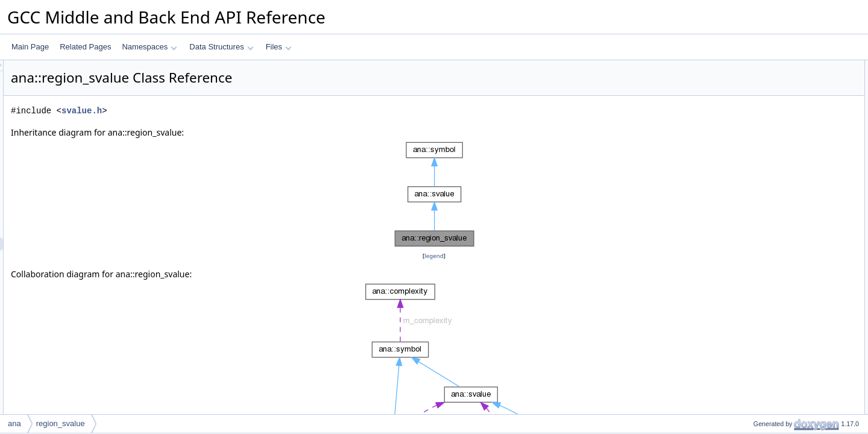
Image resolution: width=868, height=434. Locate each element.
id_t (749, 107)
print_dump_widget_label (783, 186)
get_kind (757, 146)
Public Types (754, 93)
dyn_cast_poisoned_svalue (787, 359)
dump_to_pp (763, 173)
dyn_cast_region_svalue (782, 160)
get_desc (758, 306)
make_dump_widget (775, 332)
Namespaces (149, 47)
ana (14, 423)
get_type (757, 253)
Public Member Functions (774, 120)
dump (752, 279)
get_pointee (762, 239)
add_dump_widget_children (788, 200)
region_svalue (766, 133)
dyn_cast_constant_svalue (786, 345)
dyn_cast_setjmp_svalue (783, 372)
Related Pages (85, 47)
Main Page (30, 47)
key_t (752, 80)
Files (279, 47)
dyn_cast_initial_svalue (780, 385)
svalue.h (232, 111)
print (750, 266)
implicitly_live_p (768, 226)
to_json (755, 319)
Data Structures (221, 47)
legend (436, 256)
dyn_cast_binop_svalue (781, 412)
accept (754, 213)
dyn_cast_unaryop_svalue (785, 398)
